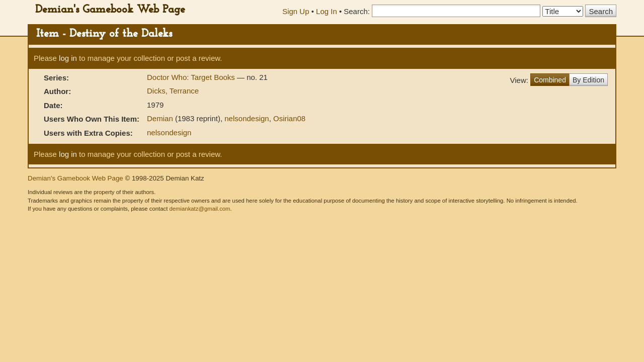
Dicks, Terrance (173, 91)
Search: (357, 11)
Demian (160, 118)
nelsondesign (247, 118)
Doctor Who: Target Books (192, 77)
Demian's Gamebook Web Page (110, 10)
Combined (550, 80)
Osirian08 (289, 118)
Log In (327, 11)
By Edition (588, 80)
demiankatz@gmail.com (199, 209)
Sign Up (296, 11)
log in (68, 58)
